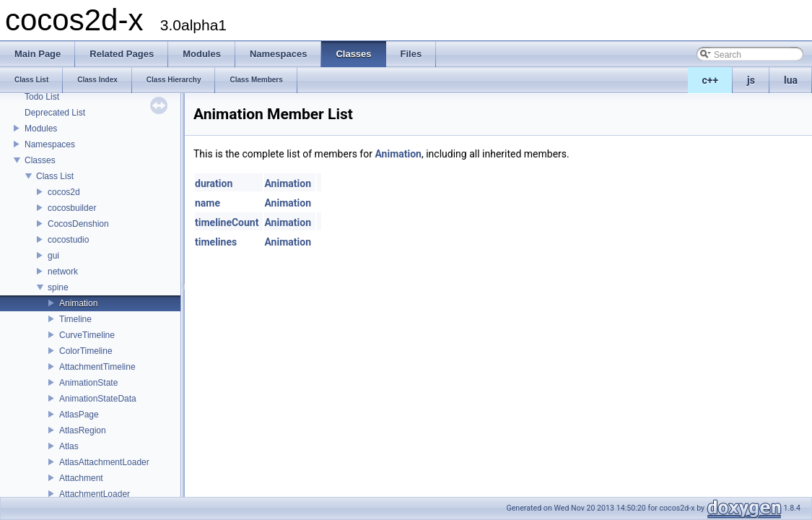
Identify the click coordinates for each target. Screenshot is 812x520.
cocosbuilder (72, 208)
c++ (711, 80)
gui (53, 256)
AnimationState (88, 383)
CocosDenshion (78, 224)
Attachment (81, 478)
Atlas (69, 446)
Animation (78, 303)
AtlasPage (79, 415)
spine (58, 287)
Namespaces (50, 144)
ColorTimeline (86, 351)
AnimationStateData (98, 399)
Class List (55, 176)
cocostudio (68, 240)
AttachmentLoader (95, 494)
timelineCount (227, 222)
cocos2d (64, 192)
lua (791, 80)
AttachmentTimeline (97, 367)
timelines (216, 242)
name (208, 203)
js (751, 80)
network (63, 272)
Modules (41, 129)
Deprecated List (55, 113)
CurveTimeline (87, 335)
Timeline (75, 319)
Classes (40, 160)
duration (214, 183)
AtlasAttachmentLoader (104, 462)
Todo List (42, 97)
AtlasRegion (83, 430)
